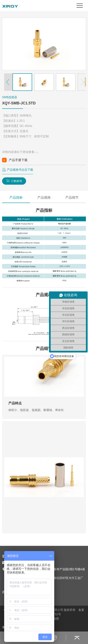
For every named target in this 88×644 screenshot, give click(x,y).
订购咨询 (14, 181)
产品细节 (72, 197)
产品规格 (44, 197)
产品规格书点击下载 (20, 170)
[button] (8, 82)
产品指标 (16, 197)
